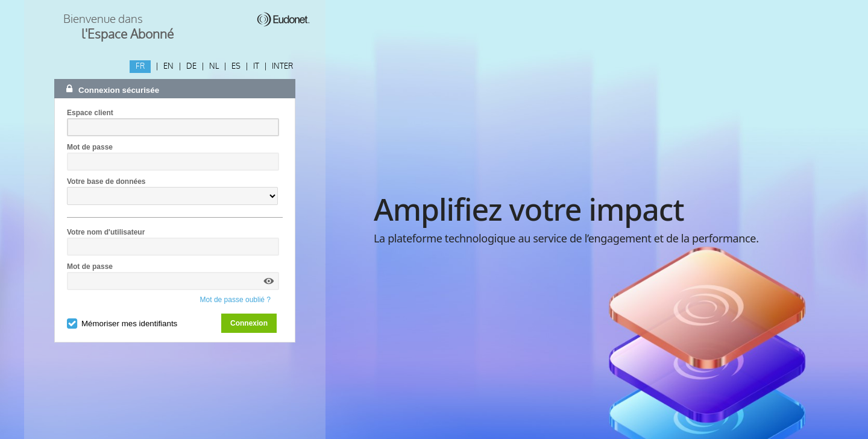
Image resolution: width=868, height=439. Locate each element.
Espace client (90, 113)
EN (168, 66)
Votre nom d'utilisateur (106, 232)
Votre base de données (106, 182)
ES (236, 66)
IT (256, 66)
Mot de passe (90, 147)
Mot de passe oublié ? (235, 300)
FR (140, 66)
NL (214, 66)
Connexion (249, 323)
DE (191, 66)
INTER (282, 66)
